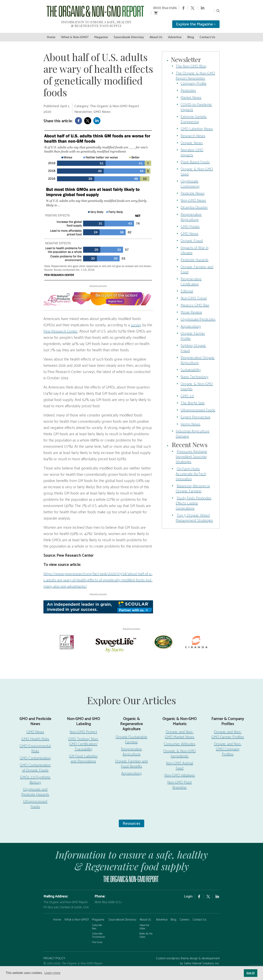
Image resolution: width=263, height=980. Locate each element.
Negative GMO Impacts (192, 147)
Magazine (98, 914)
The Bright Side (193, 398)
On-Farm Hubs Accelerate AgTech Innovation (191, 468)
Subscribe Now (97, 922)
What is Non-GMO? (77, 914)
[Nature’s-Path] (163, 637)
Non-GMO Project (83, 726)
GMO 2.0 (187, 391)
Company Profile (194, 78)
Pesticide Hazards (195, 254)
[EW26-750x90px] (98, 294)
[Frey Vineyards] (67, 637)
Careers (185, 914)
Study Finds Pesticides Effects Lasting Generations (194, 498)
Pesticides (188, 85)
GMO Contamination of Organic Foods (35, 762)
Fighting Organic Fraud (193, 343)
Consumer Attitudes (180, 739)
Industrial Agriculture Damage (193, 428)
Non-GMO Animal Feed (180, 760)
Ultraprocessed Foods (198, 405)
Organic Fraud (192, 235)
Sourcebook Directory (122, 914)
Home (57, 914)
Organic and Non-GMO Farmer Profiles (228, 729)
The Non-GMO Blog (191, 61)
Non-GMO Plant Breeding (180, 780)
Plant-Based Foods (195, 157)
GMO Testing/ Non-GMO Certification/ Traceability (83, 739)
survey (136, 320)
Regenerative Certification (191, 276)
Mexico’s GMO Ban (195, 300)
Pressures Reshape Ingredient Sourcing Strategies (191, 451)
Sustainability (191, 364)
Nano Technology (195, 371)
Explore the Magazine (196, 19)
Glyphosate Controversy (190, 178)
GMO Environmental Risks (35, 743)
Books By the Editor (146, 930)
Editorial (187, 286)
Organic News (192, 138)
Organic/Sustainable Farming (131, 734)
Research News (193, 130)
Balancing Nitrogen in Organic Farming (193, 483)
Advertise (162, 914)
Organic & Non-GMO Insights (197, 381)
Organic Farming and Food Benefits (131, 758)
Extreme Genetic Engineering (194, 114)
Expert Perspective (195, 412)
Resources (131, 818)
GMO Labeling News (197, 123)
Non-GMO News (193, 195)
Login (188, 891)
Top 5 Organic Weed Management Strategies (194, 512)
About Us (145, 914)
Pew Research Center (61, 326)
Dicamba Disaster (194, 202)
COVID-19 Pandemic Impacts (196, 102)
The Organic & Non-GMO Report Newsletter (195, 70)
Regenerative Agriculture (191, 212)
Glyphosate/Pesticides (198, 314)
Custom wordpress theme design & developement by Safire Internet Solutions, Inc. (188, 955)
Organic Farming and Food (197, 264)
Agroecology (191, 321)
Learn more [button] (52, 973)
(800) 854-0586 (162, 8)
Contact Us (200, 914)
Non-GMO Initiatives (180, 770)
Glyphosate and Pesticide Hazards (35, 787)
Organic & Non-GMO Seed (197, 166)
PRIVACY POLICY (54, 953)
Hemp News (190, 419)
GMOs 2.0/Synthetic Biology (35, 774)
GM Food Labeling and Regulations (83, 753)
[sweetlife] (115, 639)
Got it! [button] (250, 973)
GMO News (190, 228)
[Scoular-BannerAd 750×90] (98, 602)
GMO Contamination (35, 753)
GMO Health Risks (35, 734)
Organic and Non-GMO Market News (180, 729)
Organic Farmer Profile (193, 331)
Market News (191, 92)
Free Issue (97, 937)
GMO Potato (190, 221)
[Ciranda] (196, 637)
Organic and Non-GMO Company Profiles (228, 744)
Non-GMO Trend (194, 293)
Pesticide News (193, 188)
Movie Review (191, 307)
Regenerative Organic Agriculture (198, 355)
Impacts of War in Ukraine (195, 245)
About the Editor (144, 922)
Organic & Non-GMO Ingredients (180, 748)
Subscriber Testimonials (99, 930)
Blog (173, 914)
